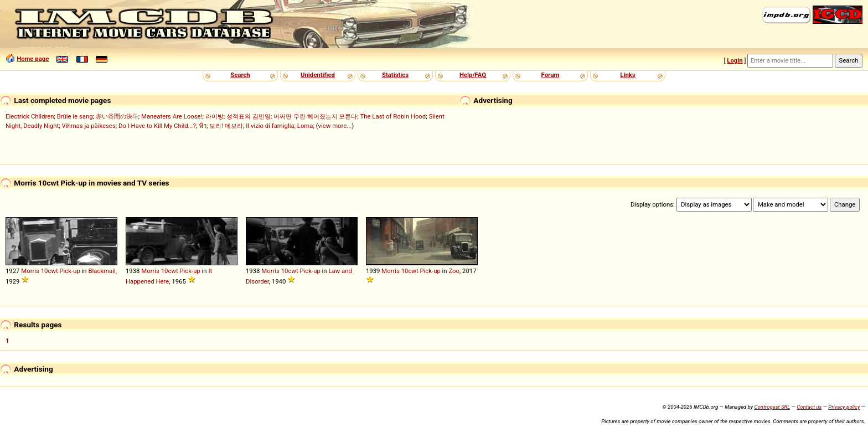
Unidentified (318, 75)
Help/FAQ (473, 75)
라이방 (215, 116)
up (77, 271)
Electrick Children (30, 116)
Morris (30, 271)
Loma (305, 126)
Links (627, 75)
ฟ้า (203, 126)
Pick (65, 271)
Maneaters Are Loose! (172, 116)
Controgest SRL (772, 407)
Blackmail (102, 271)
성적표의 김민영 (249, 116)
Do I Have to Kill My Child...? (157, 126)
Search (240, 75)
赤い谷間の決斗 (117, 116)
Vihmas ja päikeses (88, 126)
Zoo (454, 271)
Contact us (809, 407)
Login (735, 60)
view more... (335, 126)
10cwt (50, 271)
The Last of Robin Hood (393, 116)
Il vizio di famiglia (270, 126)
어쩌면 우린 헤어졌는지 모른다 (315, 116)
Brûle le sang (75, 116)
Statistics (395, 75)
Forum (551, 75)
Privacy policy (844, 407)
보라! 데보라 (226, 126)
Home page (33, 59)
